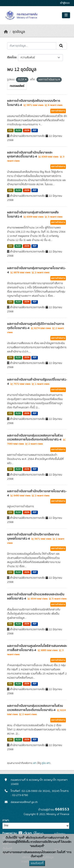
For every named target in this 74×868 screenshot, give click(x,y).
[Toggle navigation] (66, 15)
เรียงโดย (12, 58)
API (35, 763)
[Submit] (61, 46)
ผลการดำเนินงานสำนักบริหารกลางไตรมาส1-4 (37, 493)
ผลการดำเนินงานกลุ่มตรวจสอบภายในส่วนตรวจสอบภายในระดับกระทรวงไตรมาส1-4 (35, 438)
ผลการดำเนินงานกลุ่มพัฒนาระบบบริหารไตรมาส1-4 (34, 103)
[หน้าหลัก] (6, 32)
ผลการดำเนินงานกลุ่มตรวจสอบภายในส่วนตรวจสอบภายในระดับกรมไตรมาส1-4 (35, 708)
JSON (27, 130)
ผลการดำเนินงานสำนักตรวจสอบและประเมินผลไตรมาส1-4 (36, 596)
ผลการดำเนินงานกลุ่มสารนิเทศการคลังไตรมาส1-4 (33, 214)
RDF (35, 130)
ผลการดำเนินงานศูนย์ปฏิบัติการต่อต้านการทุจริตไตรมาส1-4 (36, 326)
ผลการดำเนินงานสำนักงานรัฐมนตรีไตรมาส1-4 (37, 382)
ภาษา (6, 820)
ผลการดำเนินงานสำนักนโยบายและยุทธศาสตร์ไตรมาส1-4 (30, 155)
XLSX (18, 130)
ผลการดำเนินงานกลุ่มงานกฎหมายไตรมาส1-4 (36, 270)
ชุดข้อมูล (19, 32)
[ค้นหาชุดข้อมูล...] (32, 46)
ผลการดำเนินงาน (58, 111)
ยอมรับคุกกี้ (37, 863)
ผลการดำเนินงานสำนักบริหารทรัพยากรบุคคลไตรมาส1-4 (33, 537)
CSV (10, 130)
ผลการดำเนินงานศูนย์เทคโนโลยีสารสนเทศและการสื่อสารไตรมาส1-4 (37, 648)
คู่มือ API (46, 763)
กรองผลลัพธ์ (17, 86)
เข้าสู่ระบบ (65, 3)
